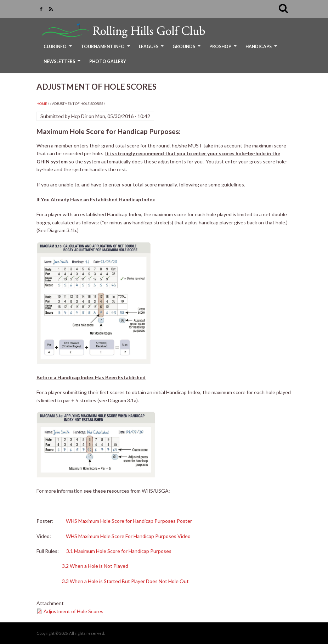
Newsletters (63, 64)
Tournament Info (106, 49)
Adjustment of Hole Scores (73, 611)
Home (42, 104)
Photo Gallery (108, 61)
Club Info (59, 49)
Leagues (152, 49)
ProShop (224, 49)
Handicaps (262, 49)
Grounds (187, 49)
